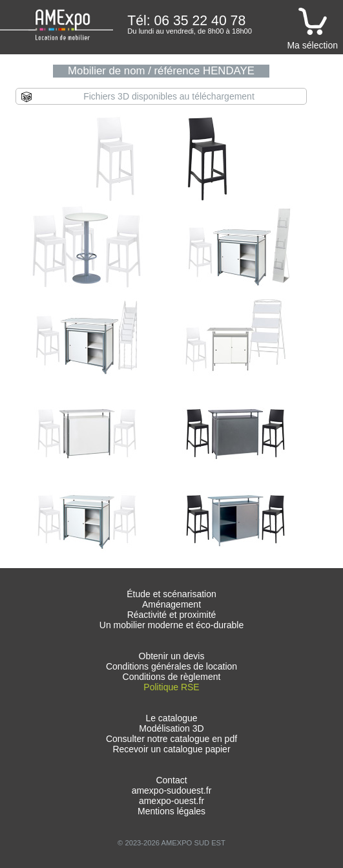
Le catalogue (171, 718)
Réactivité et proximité (172, 615)
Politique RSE (171, 687)
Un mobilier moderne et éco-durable (171, 625)
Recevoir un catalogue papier (171, 749)
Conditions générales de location (171, 666)
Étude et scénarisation (171, 594)
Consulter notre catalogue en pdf (171, 739)
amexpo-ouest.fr (171, 801)
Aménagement (171, 604)
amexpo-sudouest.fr (172, 790)
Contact (171, 780)
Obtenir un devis (172, 656)
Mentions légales (171, 811)
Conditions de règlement (172, 677)
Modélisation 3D (171, 728)
